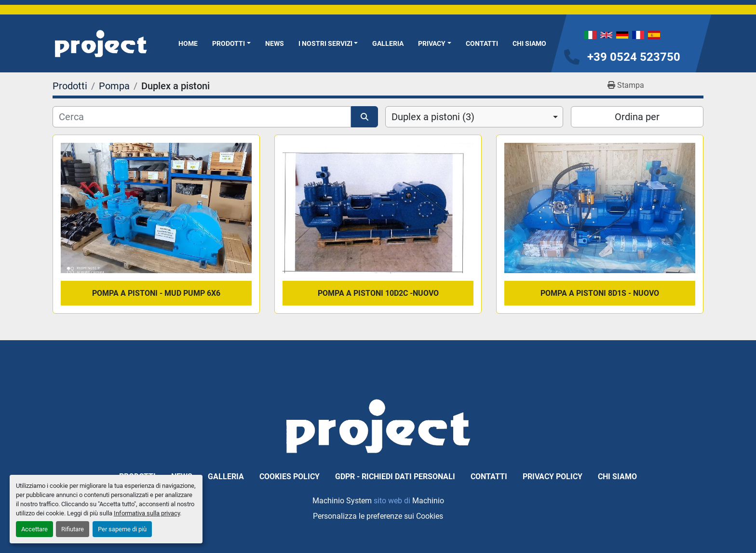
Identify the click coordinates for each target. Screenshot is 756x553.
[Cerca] (202, 117)
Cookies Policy (290, 477)
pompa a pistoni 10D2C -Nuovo (378, 293)
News (275, 43)
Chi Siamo (529, 43)
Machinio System (342, 501)
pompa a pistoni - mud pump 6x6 (156, 293)
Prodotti (229, 43)
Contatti (482, 43)
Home (188, 43)
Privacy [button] (432, 43)
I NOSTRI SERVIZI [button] (325, 43)
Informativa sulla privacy (147, 513)
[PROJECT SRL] (378, 425)
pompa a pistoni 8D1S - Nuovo (600, 293)
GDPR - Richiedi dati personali (395, 477)
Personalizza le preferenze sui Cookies (378, 516)
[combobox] (474, 117)
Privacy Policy (553, 477)
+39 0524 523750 (634, 57)
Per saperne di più (122, 529)
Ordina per (637, 117)
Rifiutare (73, 529)
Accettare (34, 529)
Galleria (388, 43)
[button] (231, 44)
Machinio (428, 501)
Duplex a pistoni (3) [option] (433, 117)
